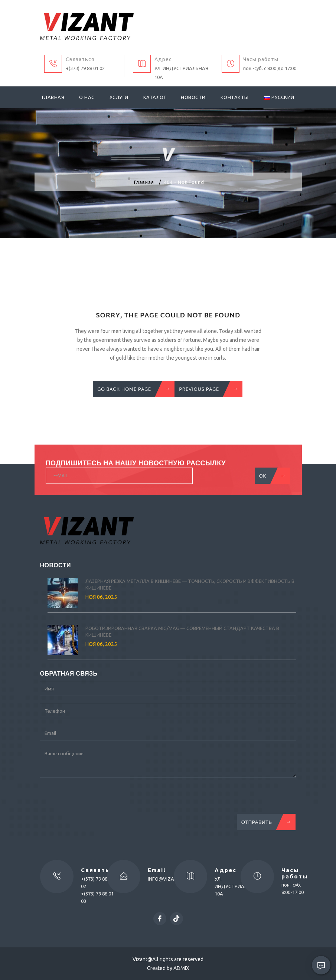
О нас (87, 97)
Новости (193, 97)
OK (270, 476)
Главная (53, 97)
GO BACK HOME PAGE (132, 389)
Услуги (119, 97)
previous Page (206, 389)
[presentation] (97, 799)
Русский (279, 97)
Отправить (264, 822)
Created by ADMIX (168, 968)
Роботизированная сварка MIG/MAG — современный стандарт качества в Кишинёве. (182, 632)
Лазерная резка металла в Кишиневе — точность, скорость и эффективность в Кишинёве (190, 585)
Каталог (155, 97)
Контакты (235, 97)
